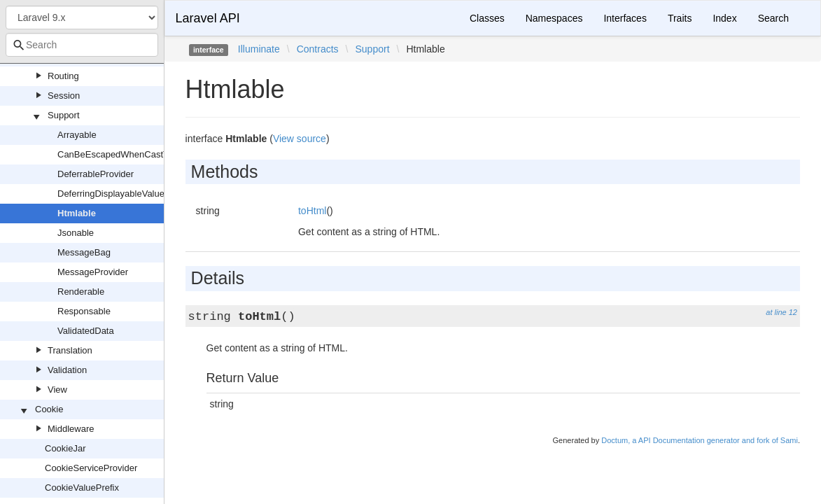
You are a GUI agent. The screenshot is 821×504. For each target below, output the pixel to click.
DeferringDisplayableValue (111, 194)
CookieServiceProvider (91, 468)
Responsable (84, 311)
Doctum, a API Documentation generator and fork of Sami (700, 440)
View (57, 390)
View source (300, 139)
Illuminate (259, 49)
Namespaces (554, 18)
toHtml (312, 211)
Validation (67, 370)
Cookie (49, 409)
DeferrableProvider (96, 174)
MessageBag (84, 252)
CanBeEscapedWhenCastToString (127, 154)
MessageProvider (93, 272)
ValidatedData (86, 331)
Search (773, 18)
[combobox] (82, 45)
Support (64, 115)
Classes (487, 18)
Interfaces (625, 18)
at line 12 (781, 312)
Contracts (318, 49)
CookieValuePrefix (82, 488)
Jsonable (76, 233)
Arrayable (77, 135)
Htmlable (77, 213)
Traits (680, 18)
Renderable (81, 292)
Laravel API (208, 18)
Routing (63, 76)
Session (64, 96)
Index (724, 18)
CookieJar (65, 448)
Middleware (71, 429)
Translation (70, 350)
